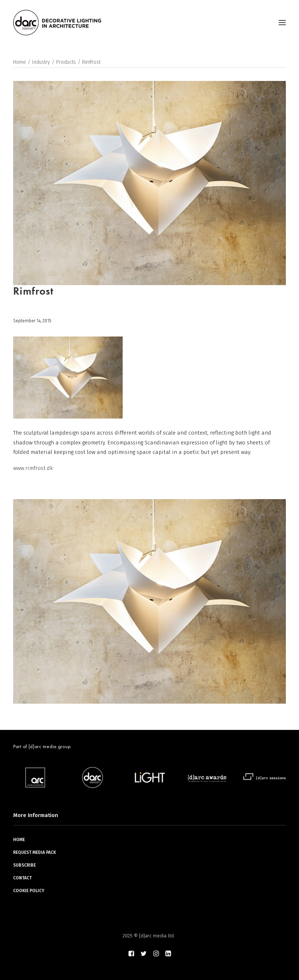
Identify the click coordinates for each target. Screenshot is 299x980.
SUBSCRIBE (24, 865)
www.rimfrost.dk (33, 468)
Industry (41, 62)
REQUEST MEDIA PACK (34, 852)
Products (66, 62)
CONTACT (22, 878)
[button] (282, 23)
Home (20, 62)
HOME (19, 840)
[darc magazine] (57, 23)
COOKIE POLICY (29, 891)
